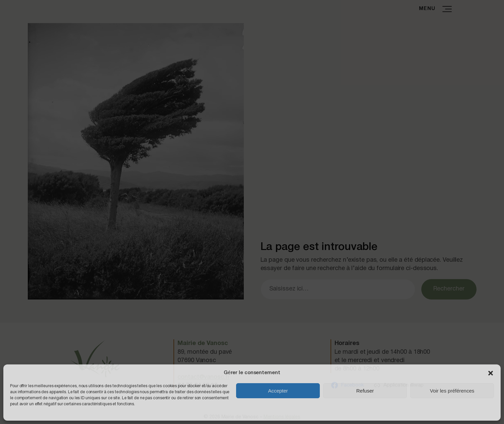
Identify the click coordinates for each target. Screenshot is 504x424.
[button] (491, 373)
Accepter (278, 391)
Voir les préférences (452, 391)
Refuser (365, 391)
